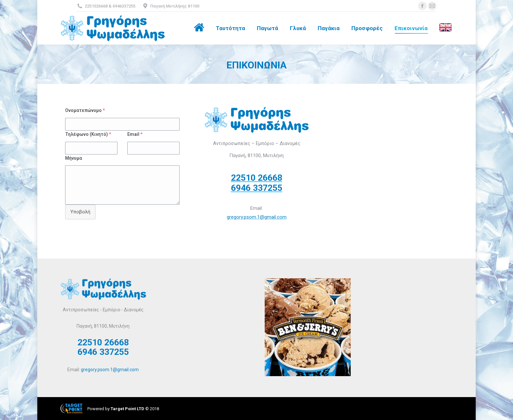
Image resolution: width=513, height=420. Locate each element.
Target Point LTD (127, 409)
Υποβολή (80, 212)
